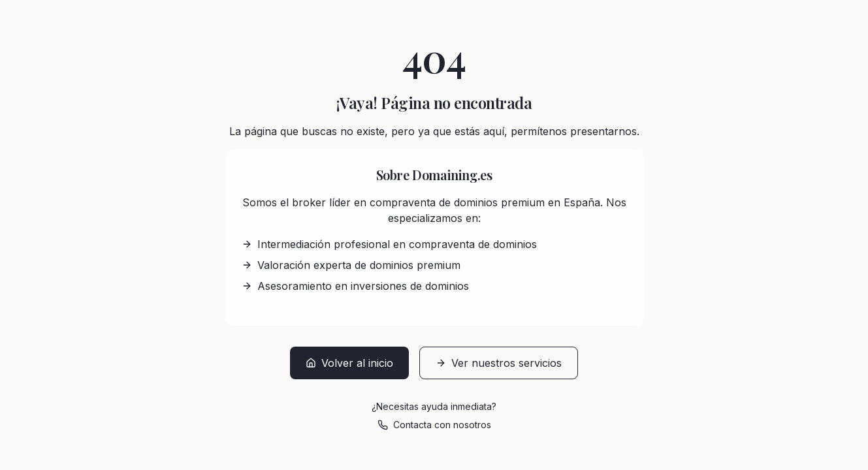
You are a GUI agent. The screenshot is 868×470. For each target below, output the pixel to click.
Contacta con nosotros (434, 425)
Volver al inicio (349, 363)
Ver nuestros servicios (499, 363)
